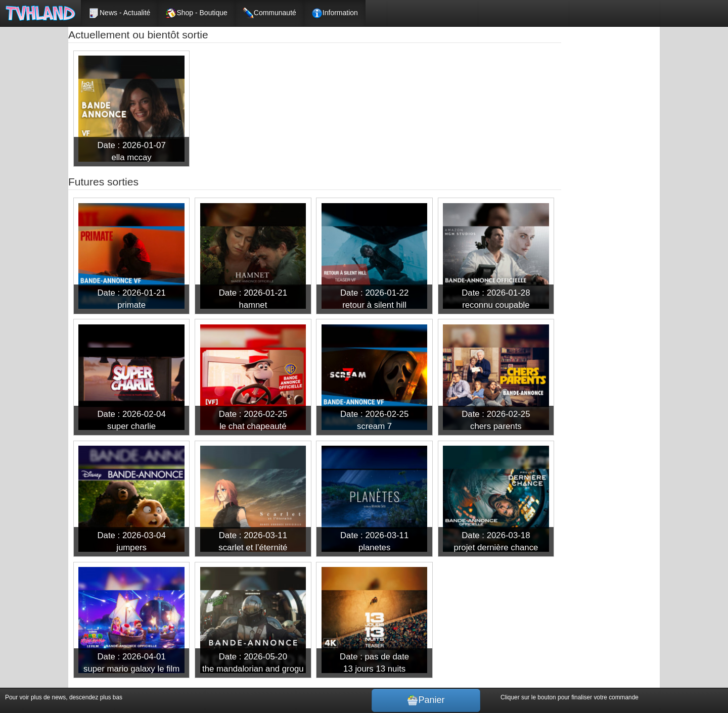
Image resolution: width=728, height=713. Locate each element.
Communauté (269, 13)
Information (335, 13)
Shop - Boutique (196, 13)
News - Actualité (119, 13)
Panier (426, 700)
